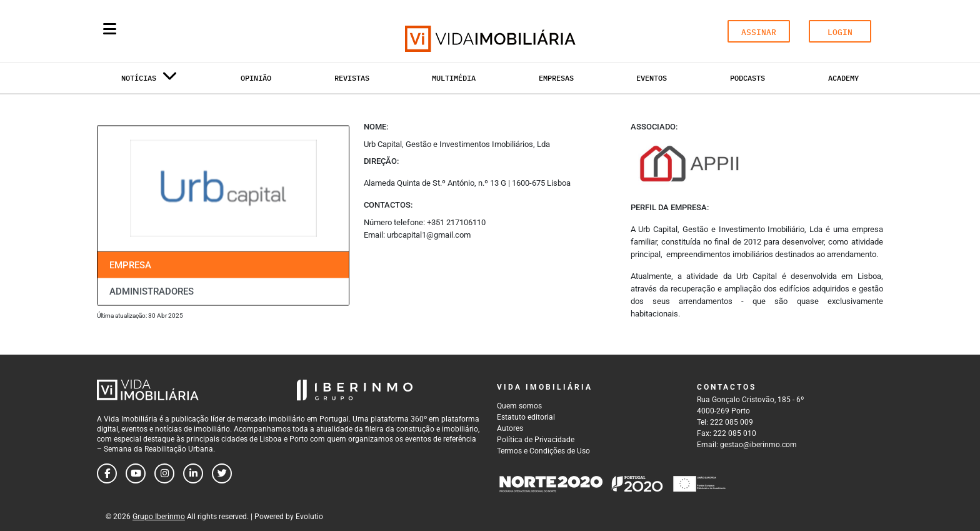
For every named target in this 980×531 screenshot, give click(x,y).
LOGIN (840, 32)
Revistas (352, 78)
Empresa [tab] (130, 265)
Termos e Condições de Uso (543, 451)
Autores (510, 428)
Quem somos (519, 406)
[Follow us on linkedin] (193, 473)
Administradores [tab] (152, 291)
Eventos (652, 78)
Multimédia (454, 78)
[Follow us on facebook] (107, 473)
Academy (843, 78)
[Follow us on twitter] (222, 473)
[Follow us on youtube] (136, 473)
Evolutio (309, 517)
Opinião (256, 78)
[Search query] (182, 31)
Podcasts (747, 78)
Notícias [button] (149, 80)
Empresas (556, 78)
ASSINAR (759, 32)
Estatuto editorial (526, 417)
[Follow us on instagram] (164, 473)
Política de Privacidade (536, 440)
